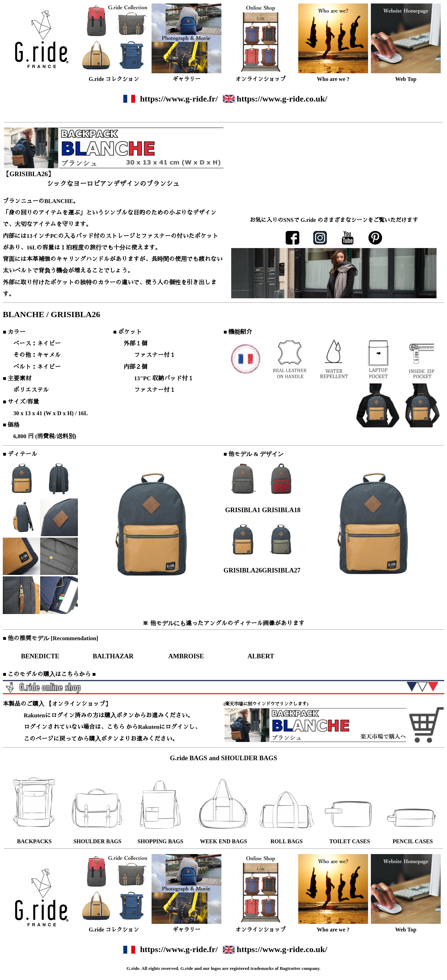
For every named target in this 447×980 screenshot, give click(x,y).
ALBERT (261, 656)
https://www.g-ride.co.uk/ (282, 99)
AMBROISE (186, 656)
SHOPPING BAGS (160, 841)
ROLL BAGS (287, 841)
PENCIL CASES (413, 841)
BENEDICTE (40, 656)
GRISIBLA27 (281, 570)
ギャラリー (186, 79)
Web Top (406, 79)
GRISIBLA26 (243, 570)
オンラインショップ (261, 79)
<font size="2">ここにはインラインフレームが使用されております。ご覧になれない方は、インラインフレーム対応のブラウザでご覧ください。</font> (334, 272)
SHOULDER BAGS (97, 841)
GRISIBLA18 (281, 510)
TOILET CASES (350, 841)
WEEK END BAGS (223, 841)
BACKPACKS (34, 841)
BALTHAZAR (113, 656)
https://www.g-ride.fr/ (179, 99)
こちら (116, 727)
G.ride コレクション (114, 79)
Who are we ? (333, 79)
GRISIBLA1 (243, 510)
